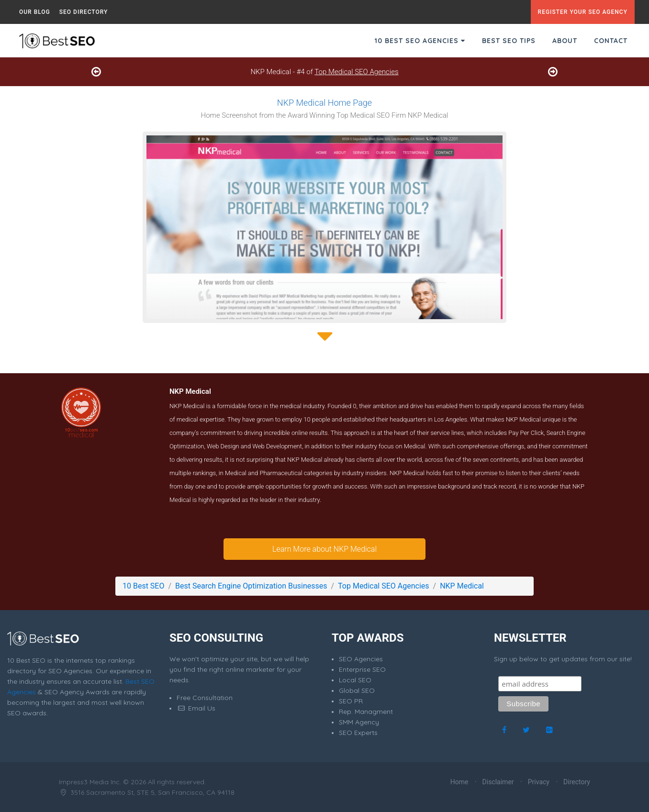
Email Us (196, 708)
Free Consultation (205, 698)
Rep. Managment (366, 712)
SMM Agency (359, 722)
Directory (577, 782)
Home (459, 782)
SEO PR (351, 701)
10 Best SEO (143, 586)
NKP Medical (462, 586)
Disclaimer (498, 782)
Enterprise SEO (362, 669)
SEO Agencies (361, 659)
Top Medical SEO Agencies (356, 72)
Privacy (539, 782)
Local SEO (355, 680)
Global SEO (357, 690)
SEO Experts (358, 733)
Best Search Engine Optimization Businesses (251, 586)
